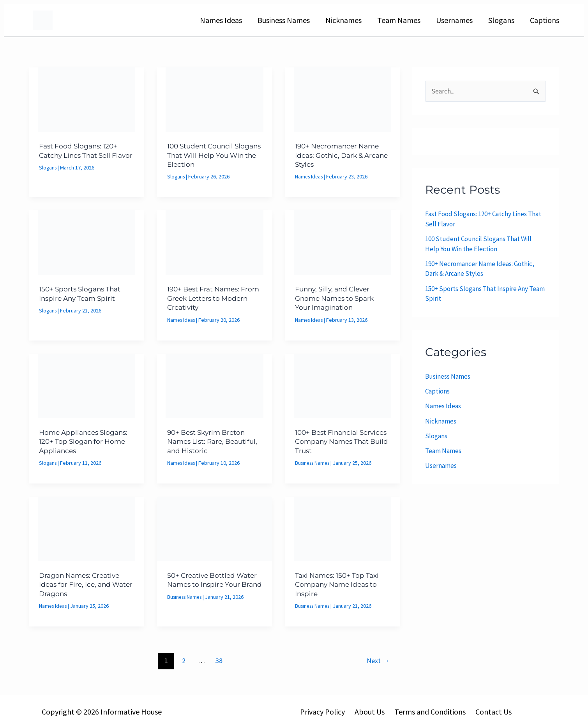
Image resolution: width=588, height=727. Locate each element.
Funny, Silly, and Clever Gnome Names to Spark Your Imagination (337, 298)
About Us (370, 711)
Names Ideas (221, 20)
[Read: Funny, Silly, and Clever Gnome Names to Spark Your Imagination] (343, 242)
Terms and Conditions (429, 711)
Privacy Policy (325, 711)
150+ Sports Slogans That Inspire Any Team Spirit (82, 294)
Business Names (284, 20)
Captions (545, 20)
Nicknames (343, 20)
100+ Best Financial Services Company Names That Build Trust (341, 441)
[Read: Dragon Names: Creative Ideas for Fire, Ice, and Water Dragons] (87, 528)
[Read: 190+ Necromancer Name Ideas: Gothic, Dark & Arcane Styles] (343, 99)
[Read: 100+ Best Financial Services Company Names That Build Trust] (343, 385)
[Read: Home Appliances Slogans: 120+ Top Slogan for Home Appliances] (87, 385)
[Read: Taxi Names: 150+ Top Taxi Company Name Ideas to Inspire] (343, 528)
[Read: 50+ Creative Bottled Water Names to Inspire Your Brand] (215, 528)
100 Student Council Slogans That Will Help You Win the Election (214, 155)
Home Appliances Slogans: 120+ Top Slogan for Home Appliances (86, 441)
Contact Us (490, 711)
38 (219, 660)
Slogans (501, 20)
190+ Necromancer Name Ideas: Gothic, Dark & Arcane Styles (340, 155)
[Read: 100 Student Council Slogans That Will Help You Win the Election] (215, 99)
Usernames (454, 20)
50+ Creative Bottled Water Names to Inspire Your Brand (209, 584)
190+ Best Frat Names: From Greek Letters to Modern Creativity (206, 298)
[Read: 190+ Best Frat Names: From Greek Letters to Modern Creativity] (215, 242)
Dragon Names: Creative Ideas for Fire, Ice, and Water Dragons (82, 584)
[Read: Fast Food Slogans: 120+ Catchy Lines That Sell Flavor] (87, 99)
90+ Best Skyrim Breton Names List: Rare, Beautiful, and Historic (209, 441)
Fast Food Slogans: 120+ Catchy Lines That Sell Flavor (80, 155)
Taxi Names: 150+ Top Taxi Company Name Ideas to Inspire (340, 584)
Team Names (399, 20)
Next (378, 660)
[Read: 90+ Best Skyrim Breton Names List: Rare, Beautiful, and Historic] (215, 385)
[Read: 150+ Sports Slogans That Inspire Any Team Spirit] (87, 242)
